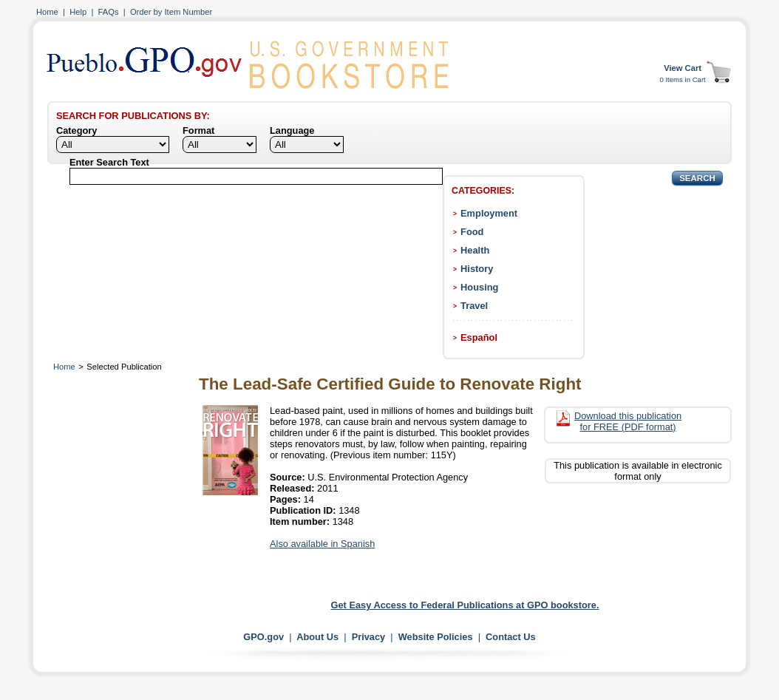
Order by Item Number (171, 12)
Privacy (369, 637)
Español (479, 337)
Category (76, 130)
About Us (317, 637)
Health (475, 250)
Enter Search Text (109, 162)
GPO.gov (263, 637)
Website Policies (436, 637)
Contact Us (511, 637)
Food (472, 232)
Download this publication (628, 421)
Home (47, 12)
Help (78, 12)
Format (198, 130)
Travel (474, 306)
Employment (489, 213)
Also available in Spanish (322, 544)
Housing (479, 287)
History (477, 269)
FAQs (109, 12)
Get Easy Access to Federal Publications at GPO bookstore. (465, 605)
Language (292, 130)
